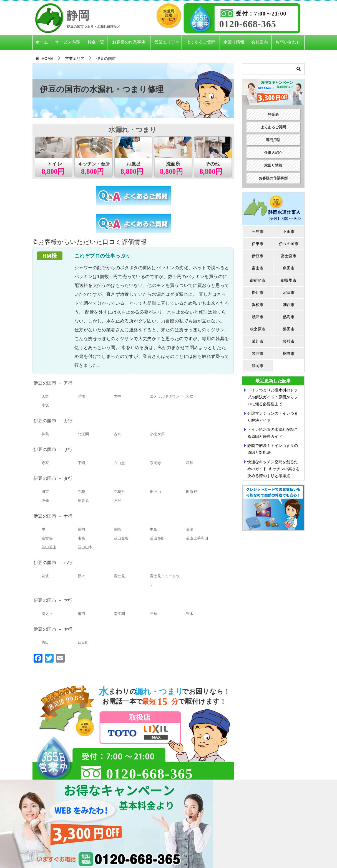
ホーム (42, 42)
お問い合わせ (288, 42)
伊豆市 (258, 256)
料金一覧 (96, 42)
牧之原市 (258, 329)
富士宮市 (289, 256)
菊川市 (258, 341)
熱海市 (289, 317)
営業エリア (165, 42)
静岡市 (258, 366)
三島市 (258, 231)
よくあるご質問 (201, 42)
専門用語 (273, 140)
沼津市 (289, 292)
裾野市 (289, 353)
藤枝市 (289, 341)
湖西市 (289, 305)
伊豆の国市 (289, 244)
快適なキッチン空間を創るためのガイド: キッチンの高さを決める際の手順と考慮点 (274, 469)
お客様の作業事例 (129, 42)
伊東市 (258, 244)
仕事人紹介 (273, 153)
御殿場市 (289, 280)
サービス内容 (67, 42)
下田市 (289, 231)
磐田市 (289, 329)
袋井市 (258, 353)
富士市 (258, 268)
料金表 (273, 114)
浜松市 (258, 305)
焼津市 (258, 317)
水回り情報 (234, 42)
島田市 (289, 268)
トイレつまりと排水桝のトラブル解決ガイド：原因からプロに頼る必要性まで (273, 397)
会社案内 (260, 42)
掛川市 (258, 292)
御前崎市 (258, 280)
